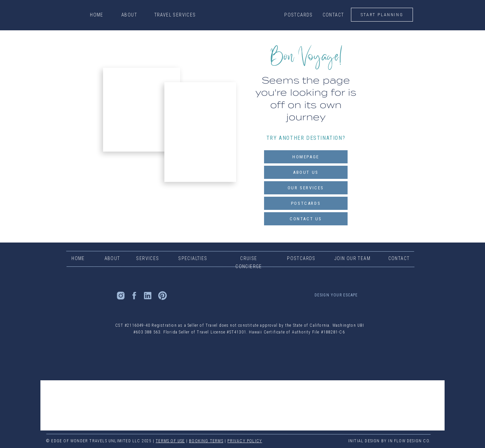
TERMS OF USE (170, 441)
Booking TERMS (206, 441)
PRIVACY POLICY (245, 441)
